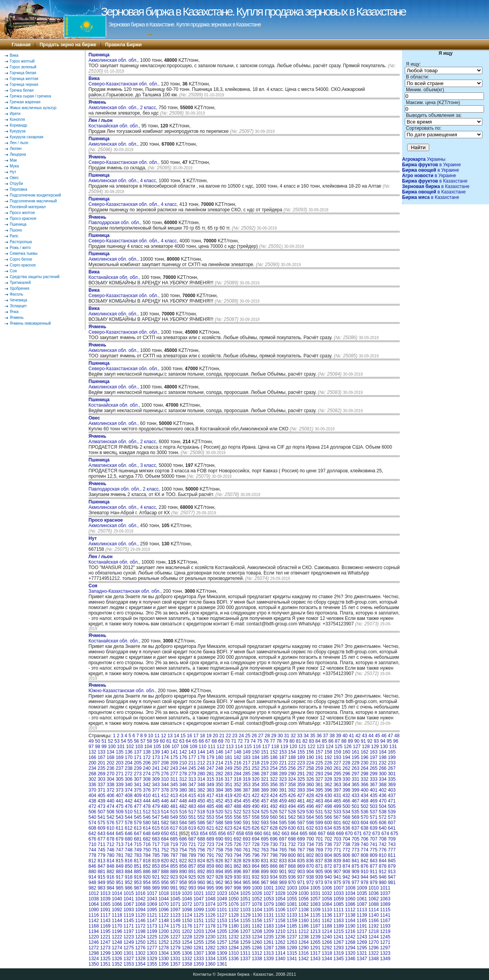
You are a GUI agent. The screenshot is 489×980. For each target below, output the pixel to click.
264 (364, 768)
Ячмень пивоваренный (30, 323)
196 (364, 757)
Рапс (14, 236)
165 (392, 752)
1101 (222, 910)
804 (328, 855)
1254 (187, 942)
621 (210, 828)
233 (392, 763)
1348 (374, 959)
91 (363, 741)
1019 (175, 893)
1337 (245, 959)
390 (274, 790)
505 (392, 806)
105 (157, 747)
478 (147, 806)
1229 (199, 937)
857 (192, 866)
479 (156, 806)
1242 (350, 937)
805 (337, 855)
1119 (129, 915)
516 (183, 812)
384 (219, 790)
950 (111, 883)
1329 (152, 959)
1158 (280, 921)
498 (328, 806)
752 (165, 850)
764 (274, 850)
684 (165, 839)
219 (265, 763)
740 (364, 844)
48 (397, 736)
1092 (117, 910)
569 (355, 817)
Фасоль (16, 294)
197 (374, 757)
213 (210, 763)
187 (283, 757)
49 (91, 741)
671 (358, 834)
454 (238, 801)
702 (328, 839)
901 (283, 872)
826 (219, 861)
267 (392, 768)
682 (147, 839)
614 (147, 828)
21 (222, 736)
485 (210, 806)
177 (192, 757)
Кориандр (18, 125)
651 (174, 834)
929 (229, 877)
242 (165, 768)
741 (374, 844)
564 (310, 817)
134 (111, 752)
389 (265, 790)
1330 (164, 959)
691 (229, 839)
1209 (269, 931)
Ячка (14, 312)
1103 (245, 910)
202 (111, 763)
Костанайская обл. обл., (115, 123)
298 (364, 774)
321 (265, 779)
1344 (327, 959)
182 (238, 757)
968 (274, 883)
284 (238, 774)
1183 (269, 926)
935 (283, 877)
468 (364, 801)
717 (156, 844)
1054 (280, 899)
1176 (187, 926)
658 (240, 834)
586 (201, 823)
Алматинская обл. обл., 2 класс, (124, 439)
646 (129, 834)
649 (156, 834)
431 (337, 795)
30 (280, 736)
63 (182, 741)
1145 (129, 921)
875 (355, 866)
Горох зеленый (23, 67)
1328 (140, 959)
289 (283, 774)
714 (129, 844)
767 (301, 850)
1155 (245, 921)
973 (319, 883)
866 (274, 866)
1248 (117, 942)
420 (238, 795)
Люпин (16, 149)
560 (274, 817)
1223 (129, 937)
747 (120, 850)
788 (183, 855)
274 (147, 774)
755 (192, 850)
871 (319, 866)
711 (101, 844)
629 (283, 828)
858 (201, 866)
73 (247, 741)
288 (274, 774)
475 (120, 806)
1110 (327, 910)
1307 (199, 953)
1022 (210, 893)
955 (156, 883)
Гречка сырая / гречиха (30, 96)
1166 (374, 921)
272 (129, 774)
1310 (234, 953)
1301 (129, 953)
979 (374, 883)
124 (329, 747)
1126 (210, 915)
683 (156, 839)
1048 (210, 899)
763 (265, 850)
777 (392, 850)
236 (111, 768)
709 (392, 839)
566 (328, 817)
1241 (339, 937)
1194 (94, 931)
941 (337, 877)
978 (364, 883)
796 (256, 855)
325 (301, 779)
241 (156, 768)
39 (339, 736)
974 (328, 883)
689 (210, 839)
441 (120, 801)
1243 (362, 937)
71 (233, 741)
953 (138, 883)
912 (383, 872)
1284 (234, 948)
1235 (269, 937)
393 (301, 790)
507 (101, 812)
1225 (152, 937)
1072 (187, 904)
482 (183, 806)
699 (301, 839)
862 (238, 866)
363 (337, 785)
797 (265, 855)
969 (283, 883)
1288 (280, 948)
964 (238, 883)
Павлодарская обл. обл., (116, 220)
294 (328, 774)
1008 (350, 888)
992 (183, 888)
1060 (350, 899)
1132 (280, 915)
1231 (222, 937)
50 (98, 741)
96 (396, 741)
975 (337, 883)
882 (111, 872)
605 (374, 823)
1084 (327, 904)
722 (201, 844)
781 (120, 855)
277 (174, 774)
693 (246, 839)
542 (111, 817)
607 (392, 823)
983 (101, 888)
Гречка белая (22, 90)
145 (210, 752)
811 (392, 855)
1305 (175, 953)
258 (310, 768)
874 (347, 866)
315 (210, 779)
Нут (13, 172)
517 (192, 812)
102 (130, 747)
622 (219, 828)
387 (246, 790)
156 (310, 752)
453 (229, 801)
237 (120, 768)
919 (138, 877)
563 (301, 817)
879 (392, 866)
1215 (339, 931)
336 (92, 785)
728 (256, 844)
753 (174, 850)
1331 (175, 959)
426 (292, 795)
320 (256, 779)
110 (203, 747)
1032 (327, 893)
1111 (339, 910)
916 (111, 877)
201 (101, 763)
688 (201, 839)
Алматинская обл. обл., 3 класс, (124, 463)
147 (229, 752)
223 (301, 763)
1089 (385, 904)
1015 (129, 893)
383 (210, 790)
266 (383, 768)
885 (138, 872)
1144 (117, 921)
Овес (14, 178)
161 (355, 752)
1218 (374, 931)
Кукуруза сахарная (27, 137)
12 (164, 736)
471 (392, 801)
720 (183, 844)
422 (256, 795)
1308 (210, 953)
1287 (269, 948)
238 (129, 768)
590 (238, 823)
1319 (339, 953)
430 (328, 795)
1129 (245, 915)
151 (265, 752)
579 (138, 823)
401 (374, 790)
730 (274, 844)
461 (301, 801)
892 (201, 872)
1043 (152, 899)
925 (192, 877)
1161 (315, 921)
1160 (304, 921)
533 (337, 812)
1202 (187, 931)
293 (319, 774)
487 (229, 806)
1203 (199, 931)
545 (138, 817)
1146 (140, 921)
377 (156, 790)
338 (111, 785)
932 (256, 877)
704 (347, 839)
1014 (117, 893)
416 (201, 795)
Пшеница (18, 224)
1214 (327, 931)
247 (210, 768)
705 (355, 839)
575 (101, 823)
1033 (339, 893)
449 (192, 801)
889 (174, 872)
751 (156, 850)
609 (101, 828)
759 (229, 850)
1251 (152, 942)
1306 (187, 953)
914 (92, 877)
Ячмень (17, 318)
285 (246, 774)
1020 (187, 893)
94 (383, 741)
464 (328, 801)
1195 (105, 931)
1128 (234, 915)
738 (347, 844)
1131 (269, 915)
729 (265, 844)
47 (390, 736)
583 (174, 823)
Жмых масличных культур (33, 108)
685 (174, 839)
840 (347, 861)
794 (238, 855)
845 (392, 861)
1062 (374, 899)
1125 (199, 915)
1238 (304, 937)
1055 (292, 899)
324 (292, 779)
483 (192, 806)
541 (101, 817)
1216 (350, 931)
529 (301, 812)
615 (156, 828)
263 (355, 768)
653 (195, 834)
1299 (105, 953)
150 (256, 752)
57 (143, 741)
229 (355, 763)
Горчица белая (23, 73)
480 (165, 806)
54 (124, 741)
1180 (234, 926)
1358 (187, 964)
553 (210, 817)
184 (256, 757)
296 (347, 774)
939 (319, 877)
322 (274, 779)
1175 (175, 926)
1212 (304, 931)
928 (219, 877)
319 (246, 779)
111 (212, 747)
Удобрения (19, 288)
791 (210, 855)
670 (349, 834)
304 (111, 779)
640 (383, 828)
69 (221, 741)
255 (283, 768)
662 (276, 834)
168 (111, 757)
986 (129, 888)
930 (238, 877)
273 (138, 774)
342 (147, 785)
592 (256, 823)
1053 (269, 899)
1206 (234, 931)
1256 (210, 942)
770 (328, 850)
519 (210, 812)
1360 (210, 964)
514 (165, 812)
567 (337, 817)
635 (337, 828)
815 (120, 861)
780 (111, 855)
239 (138, 768)
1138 (350, 915)
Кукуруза (18, 131)
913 (392, 872)
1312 (257, 953)
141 (174, 752)
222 (292, 763)
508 (111, 812)
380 (183, 790)
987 (138, 888)
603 (355, 823)
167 (101, 757)
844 (383, 861)
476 (129, 806)
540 (92, 817)
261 (337, 768)
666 (313, 834)
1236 (280, 937)
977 (355, 883)
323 (283, 779)
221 (283, 763)
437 (392, 795)
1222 (117, 937)
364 (347, 785)
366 (364, 785)
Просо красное (23, 218)
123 (321, 747)
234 (92, 768)
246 (201, 768)
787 (174, 855)
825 (210, 861)
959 (192, 883)
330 (347, 779)
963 (229, 883)
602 (347, 823)
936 (292, 877)
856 (183, 866)
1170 (117, 926)
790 (201, 855)
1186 (304, 926)
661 (267, 834)
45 (377, 736)
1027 (269, 893)
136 (129, 752)
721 (192, 844)
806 (347, 855)
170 (129, 757)
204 (129, 763)
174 (165, 757)
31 (287, 736)
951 (120, 883)
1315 (292, 953)
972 (310, 883)
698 (292, 839)
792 (219, 855)
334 (383, 779)
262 (347, 768)
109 (193, 747)
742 (383, 844)
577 (120, 823)
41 (351, 736)
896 (238, 872)
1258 (234, 942)
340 (129, 785)
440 (111, 801)
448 (183, 801)
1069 (152, 904)
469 (374, 801)
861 (229, 866)
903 (301, 872)
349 (210, 785)
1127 (222, 915)
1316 (304, 953)
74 (253, 741)
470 (383, 801)
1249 (129, 942)
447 (174, 801)
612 (129, 828)
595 (283, 823)
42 (358, 736)
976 (347, 883)
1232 (234, 937)
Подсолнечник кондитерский (35, 195)
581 (156, 823)
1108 (304, 910)
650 (165, 834)
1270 (374, 942)
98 (98, 747)
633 (319, 828)
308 (147, 779)
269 (101, 774)
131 (393, 747)
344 (165, 785)
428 (310, 795)
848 (111, 866)
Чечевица (18, 300)
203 (120, 763)
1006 (327, 888)
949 (101, 883)
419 (229, 795)
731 (283, 844)
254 (274, 768)
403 (392, 790)
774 (364, 850)
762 (256, 850)
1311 (245, 953)
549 (174, 817)
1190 (350, 926)
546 (147, 817)
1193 (385, 926)
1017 (152, 893)
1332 (187, 959)
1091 (105, 910)
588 (219, 823)
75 (259, 741)
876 (364, 866)
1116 (94, 915)
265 (374, 768)
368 (383, 785)
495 (301, 806)
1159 (292, 921)
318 (238, 779)
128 (366, 747)
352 (238, 785)
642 (92, 834)
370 (92, 790)
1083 (315, 904)
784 (147, 855)
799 (283, 855)
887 (156, 872)
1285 (245, 948)
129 (375, 747)
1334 (210, 959)
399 (355, 790)
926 (201, 877)
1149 (175, 921)
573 (392, 817)
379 (174, 790)
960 (201, 883)
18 (202, 736)
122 (311, 747)
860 (219, 866)
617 (174, 828)
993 (192, 888)
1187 (315, 926)
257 (301, 768)
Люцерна (18, 154)
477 (138, 806)
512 (147, 812)
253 (265, 768)
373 (120, 790)
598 (310, 823)
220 (274, 763)
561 (283, 817)
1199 (152, 931)
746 (111, 850)
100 (112, 747)
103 (139, 747)
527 (283, 812)
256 (292, 768)
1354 (140, 964)
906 (328, 872)
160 (347, 752)
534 (347, 812)
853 (156, 866)
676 (92, 839)
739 (355, 844)
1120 (140, 915)
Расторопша (21, 242)
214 (219, 763)
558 (256, 817)
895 (229, 872)
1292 (327, 948)
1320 (350, 953)
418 (219, 795)
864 (256, 866)
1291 (315, 948)
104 (148, 747)
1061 (362, 899)
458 (274, 801)
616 (165, 828)
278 (183, 774)
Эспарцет (18, 306)
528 (292, 812)
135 (120, 752)
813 (101, 861)
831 (265, 861)
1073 (199, 904)
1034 (350, 893)
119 (284, 747)
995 (210, 888)
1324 (94, 959)
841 (355, 861)
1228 (187, 937)
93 (376, 741)
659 (249, 834)
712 (111, 844)
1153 (222, 921)
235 (101, 768)
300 (383, 774)
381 (192, 790)
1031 (315, 893)
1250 (140, 942)
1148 (164, 921)
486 (219, 806)
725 (229, 844)
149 (246, 752)
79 (285, 741)
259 (319, 768)
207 (156, 763)
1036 (374, 893)
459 (283, 801)
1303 (152, 953)
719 (174, 844)
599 (319, 823)
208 (165, 763)
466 (347, 801)
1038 (94, 899)
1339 (269, 959)
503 (374, 806)
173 (156, 757)
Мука (14, 166)
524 (256, 812)
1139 (362, 915)
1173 (152, 926)
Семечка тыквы (24, 253)
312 (183, 779)
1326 (117, 959)
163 (374, 752)
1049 (222, 899)
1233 (245, 937)
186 (274, 757)
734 (310, 844)
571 (374, 817)
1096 (164, 910)
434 (364, 795)
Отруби (16, 184)
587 (210, 823)
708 (383, 839)
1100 (210, 910)
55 (130, 741)
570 (364, 817)
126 (348, 747)
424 (274, 795)
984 (111, 888)
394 (310, 790)
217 (246, 763)
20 (215, 736)
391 (283, 790)
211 (192, 763)
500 (347, 806)
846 (92, 866)
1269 (362, 942)
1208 (257, 931)
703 (337, 839)
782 (129, 855)
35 (313, 736)
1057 (315, 899)
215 (229, 763)
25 (248, 736)
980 (383, 883)
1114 (374, 910)
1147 (152, 921)
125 (338, 747)
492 (274, 806)
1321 (362, 953)
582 (165, 823)
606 (383, 823)
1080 (280, 904)
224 (310, 763)
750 (147, 850)
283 (229, 774)
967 (265, 883)
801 (301, 855)
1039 (105, 899)
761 (246, 850)
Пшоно (16, 230)
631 (301, 828)
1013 (105, 893)
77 (273, 741)
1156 (257, 921)
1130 (257, 915)
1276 (140, 948)
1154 (234, 921)
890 (183, 872)
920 (147, 877)
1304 (164, 953)
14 (176, 736)
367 (374, 785)
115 (248, 747)
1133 (292, 915)
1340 (280, 959)
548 (165, 817)
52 (110, 741)
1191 (362, 926)
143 (192, 752)
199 (392, 757)
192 (328, 757)
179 (210, 757)
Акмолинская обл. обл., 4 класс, (124, 178)
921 (156, 877)
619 (192, 828)
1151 (199, 921)
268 (92, 774)
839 (337, 861)
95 (389, 741)
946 (383, 877)
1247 (105, 942)
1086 (350, 904)
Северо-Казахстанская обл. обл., (125, 81)
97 (91, 747)
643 (101, 834)
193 (337, 757)
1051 (245, 899)
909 (355, 872)
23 (235, 736)
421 (246, 795)
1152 (210, 921)
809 (374, 855)
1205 (222, 931)
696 (274, 839)
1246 (94, 942)
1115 (385, 910)
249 (229, 768)
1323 (385, 953)
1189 (339, 926)
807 (355, 855)
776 (383, 850)
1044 (164, 899)
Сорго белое (21, 259)
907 (337, 872)
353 (246, 785)
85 (324, 741)
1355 (152, 964)
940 (328, 877)
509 (120, 812)
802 (310, 855)
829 (246, 861)
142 (183, 752)
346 (183, 785)
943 (355, 877)
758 (219, 850)
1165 (362, 921)
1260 (257, 942)
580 (147, 823)
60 (162, 741)
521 (229, 812)
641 (392, 828)
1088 (374, 904)
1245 (385, 937)
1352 (117, 964)
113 (230, 747)
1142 (94, 921)
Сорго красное (23, 265)
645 (120, 834)
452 (219, 801)
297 (355, 774)
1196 (117, 931)
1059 (339, 899)
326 (310, 779)
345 (174, 785)
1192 (374, 926)
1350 (94, 964)
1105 (269, 910)
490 (256, 806)
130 (384, 747)
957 (174, 883)
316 (219, 779)
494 (292, 806)
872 (328, 866)
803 (319, 855)
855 (174, 866)
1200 (164, 931)
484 (201, 806)
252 (256, 768)
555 (229, 817)
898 (256, 872)
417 (210, 795)
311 (174, 779)
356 (274, 785)
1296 (374, 948)
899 (265, 872)
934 (274, 877)
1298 (94, 953)
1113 (362, 910)
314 (201, 779)
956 (165, 883)
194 (347, 757)
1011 (385, 888)
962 (219, 883)
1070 (164, 904)
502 (364, 806)
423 (265, 795)
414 (183, 795)
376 (147, 790)
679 (120, 839)
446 (165, 801)
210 (183, 763)
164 (383, 752)
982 (92, 888)
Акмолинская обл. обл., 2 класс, (124, 105)
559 (265, 817)
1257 (222, 942)
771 (337, 850)
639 (374, 828)
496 (310, 806)
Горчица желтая (24, 79)
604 (364, 823)
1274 (117, 948)
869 (301, 866)
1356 (164, 964)
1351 (105, 964)
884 (129, 872)
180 (219, 757)
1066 (117, 904)
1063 (385, 899)
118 (275, 747)
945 (374, 877)
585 (192, 823)
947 (392, 877)
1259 (245, 942)
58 (149, 741)
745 (101, 850)
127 (357, 747)
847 (101, 866)
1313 (269, 953)
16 (190, 736)
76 (266, 741)
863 (246, 866)
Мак (13, 160)
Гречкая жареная (25, 102)
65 (195, 741)
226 (328, 763)
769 (319, 850)
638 (364, 828)
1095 (152, 910)
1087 (362, 904)
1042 (140, 899)
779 (101, 855)
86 (331, 741)
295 (337, 774)
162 (364, 752)
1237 (292, 937)
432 (347, 795)
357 (283, 785)
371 (101, 790)
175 (174, 757)
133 (101, 752)
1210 (280, 931)
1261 (269, 942)
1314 (280, 953)
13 (170, 736)
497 (319, 806)
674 (385, 834)
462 (310, 801)
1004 (304, 888)
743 (392, 844)
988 (147, 888)
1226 (164, 937)
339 (120, 785)
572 (383, 817)
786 (165, 855)
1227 (175, 937)
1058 (327, 899)
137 (138, 752)
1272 (94, 948)
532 (328, 812)
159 (337, 752)
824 (201, 861)
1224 (140, 937)
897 (246, 872)
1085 (339, 904)
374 (129, 790)
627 (265, 828)
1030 (304, 893)
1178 (210, 926)
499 (337, 806)
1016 (140, 893)
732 (292, 844)
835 (301, 861)
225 (319, 763)
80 (292, 741)
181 (229, 757)
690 (219, 839)
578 (129, 823)
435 (374, 795)
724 (219, 844)
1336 (234, 959)
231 (374, 763)
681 (138, 839)
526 (274, 812)
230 (364, 763)
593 (265, 823)
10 (150, 736)
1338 (257, 959)
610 (111, 828)
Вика (14, 55)
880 (92, 872)
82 (305, 741)
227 (337, 763)
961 (210, 883)
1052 (257, 899)
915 (101, 877)
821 (174, 861)
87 (337, 741)
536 (364, 812)
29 (274, 736)
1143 (105, 921)
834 (292, 861)
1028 (280, 893)
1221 (105, 937)
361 (319, 785)
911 (374, 872)
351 (229, 785)
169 (120, 757)
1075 (222, 904)
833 (283, 861)
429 (319, 795)
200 (92, 763)
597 (301, 823)
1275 (129, 948)
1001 (269, 888)
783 (138, 855)
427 (301, 795)
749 (138, 850)
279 (192, 774)
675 (394, 834)
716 (147, 844)
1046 (187, 899)
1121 (152, 915)
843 (374, 861)
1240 (327, 937)
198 (383, 757)
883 (120, 872)
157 (319, 752)
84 (318, 741)
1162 (327, 921)
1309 (222, 953)
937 (301, 877)
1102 (234, 910)
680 (129, 839)
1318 (327, 953)
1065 (105, 904)
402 (383, 790)
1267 (339, 942)
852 (147, 866)
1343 (315, 959)
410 (147, 795)
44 (371, 736)
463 (319, 801)
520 (219, 812)
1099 (199, 910)
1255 (199, 942)
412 (165, 795)
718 (165, 844)
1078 (257, 904)
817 (138, 861)
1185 (292, 926)
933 (265, 877)
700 (310, 839)
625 (246, 828)
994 (201, 888)
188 (292, 757)
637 (355, 828)
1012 (94, 893)
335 (392, 779)
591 (246, 823)
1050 (234, 899)
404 (92, 795)
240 (147, 768)
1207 (245, 931)
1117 (105, 915)
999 (246, 888)
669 (340, 834)
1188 (327, 926)
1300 (117, 953)
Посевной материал (28, 207)
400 (364, 790)
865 (265, 866)
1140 (374, 915)
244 (183, 768)
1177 (199, 926)
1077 (245, 904)
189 (301, 757)
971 (301, 883)
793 (229, 855)
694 (256, 839)
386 (238, 790)
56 (136, 741)
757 (210, 850)
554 (219, 817)
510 (129, 812)
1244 (374, 937)
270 (111, 774)
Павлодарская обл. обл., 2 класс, (125, 486)
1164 (350, 921)
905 (319, 872)
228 (347, 763)
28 (267, 736)
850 (129, 866)
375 (138, 790)
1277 (152, 948)
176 (183, 757)
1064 (94, 904)
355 (265, 785)
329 (337, 779)
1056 (304, 899)
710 (92, 844)
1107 (292, 910)
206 (147, 763)
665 (303, 834)
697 (283, 839)
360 (310, 785)
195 (355, 757)
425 (283, 795)
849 (120, 866)
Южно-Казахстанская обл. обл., (123, 688)
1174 (164, 926)
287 (265, 774)
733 (301, 844)
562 (292, 817)
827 (229, 861)
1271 (385, 942)
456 (256, 801)
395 (319, 790)
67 (208, 741)
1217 (362, 931)
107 (175, 747)
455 (246, 801)
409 (138, 795)
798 (274, 855)
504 (383, 806)
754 (183, 850)
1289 (292, 948)
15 (183, 736)
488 (238, 806)
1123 (175, 915)
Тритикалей (20, 283)
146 (219, 752)
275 (156, 774)
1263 (292, 942)
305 (120, 779)
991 (174, 888)
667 (322, 834)
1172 (140, 926)
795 (246, 855)
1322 (374, 953)
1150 (187, 921)
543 (120, 817)
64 (188, 741)
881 (101, 872)
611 (120, 828)
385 (229, 790)
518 (201, 812)
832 (274, 861)
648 (147, 834)
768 (310, 850)
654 (204, 834)
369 (392, 785)
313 (192, 779)
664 (295, 834)
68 (214, 741)
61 (169, 741)
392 (292, 790)
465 (337, 801)
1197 (129, 931)
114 (239, 747)
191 (319, 757)
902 (292, 872)
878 (383, 866)
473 (101, 806)
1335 (222, 959)
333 (374, 779)
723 (210, 844)
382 (201, 790)
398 (347, 790)
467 (355, 801)
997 (229, 888)
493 (283, 806)
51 (104, 741)
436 (383, 795)
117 (266, 747)
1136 (327, 915)
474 (111, 806)
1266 (327, 942)
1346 (350, 959)
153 (283, 752)
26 (254, 736)
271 (120, 774)
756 (201, 850)
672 (367, 834)
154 (292, 752)
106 (166, 747)
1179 (222, 926)
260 (328, 768)
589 (229, 823)
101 (121, 747)
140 (165, 752)
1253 (175, 942)
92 (370, 741)
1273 (105, 948)
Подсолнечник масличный (33, 201)
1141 (385, 915)
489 (246, 806)
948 (92, 883)
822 (183, 861)
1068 (140, 904)
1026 (257, 893)
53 (117, 741)
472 (92, 806)
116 (257, 747)
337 (101, 785)
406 (111, 795)
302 (92, 779)
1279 (175, 948)
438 (92, 801)
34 (306, 736)
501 (355, 806)
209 (174, 763)
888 (165, 872)
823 (192, 861)
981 (392, 883)
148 (238, 752)
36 (319, 736)
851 (138, 866)
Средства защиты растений (35, 277)
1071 (175, 904)
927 (210, 877)
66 (201, 741)
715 (138, 844)
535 (355, 812)
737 (337, 844)
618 (183, 828)
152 (274, 752)
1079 (269, 904)
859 (210, 866)
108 (184, 747)
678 (111, 839)
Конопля (17, 119)
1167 (385, 921)
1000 (257, 888)
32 (293, 736)
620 (201, 828)
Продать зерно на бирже (68, 45)
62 (175, 741)
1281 (199, 948)
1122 (164, 915)
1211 (292, 931)
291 (301, 774)
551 (192, 817)
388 (256, 790)
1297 (385, 948)
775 (374, 850)
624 (238, 828)
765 (283, 850)
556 (238, 817)
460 (292, 801)
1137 (339, 915)
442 (129, 801)
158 (328, 752)
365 (355, 785)
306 (129, 779)
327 (319, 779)
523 (246, 812)
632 (310, 828)
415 (192, 795)
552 (201, 817)
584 (183, 823)
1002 (280, 888)
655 (213, 834)
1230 (210, 937)
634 (328, 828)
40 (345, 736)
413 (174, 795)
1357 (175, 964)
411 (156, 795)
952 (129, 883)
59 (156, 741)
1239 (315, 937)
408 (129, 795)
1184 (280, 926)
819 (156, 861)
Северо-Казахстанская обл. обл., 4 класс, (134, 202)
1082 (304, 904)
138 (147, 752)
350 (219, 785)
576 (111, 823)
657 (231, 834)
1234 (257, 937)
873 (337, 866)
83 (311, 741)
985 (120, 888)
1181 (245, 926)
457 (265, 801)
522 (238, 812)
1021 (199, 893)
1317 (315, 953)
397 (337, 790)
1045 (175, 899)
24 (241, 736)
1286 (257, 948)
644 (111, 834)
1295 (362, 948)
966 (256, 883)
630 (292, 828)
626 (256, 828)
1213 (315, 931)
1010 (374, 888)
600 (328, 823)
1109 (315, 910)
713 (120, 844)
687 (192, 839)
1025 (245, 893)
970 (292, 883)
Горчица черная (24, 84)
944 (364, 877)
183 (246, 757)
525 (265, 812)
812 (92, 861)
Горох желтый (22, 61)
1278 (164, 948)
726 (238, 844)
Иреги (15, 114)
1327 (129, 959)
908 (347, 872)
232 (383, 763)
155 (301, 752)
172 (147, 757)
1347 (362, 959)
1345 (339, 959)
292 (310, 774)
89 (350, 741)
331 (355, 779)
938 (310, 877)
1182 (257, 926)
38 (332, 736)
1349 (385, 959)
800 (292, 855)
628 (274, 828)
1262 (280, 942)
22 (228, 736)
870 (310, 866)
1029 (292, 893)
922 (165, 877)
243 (174, 768)
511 (138, 812)
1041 (129, 899)
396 (328, 790)
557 (246, 817)
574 (92, 823)
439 (101, 801)
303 (101, 779)
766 (292, 850)
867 (283, 866)
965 (246, 883)
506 (92, 812)
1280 (187, 948)
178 (201, 757)
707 (374, 839)
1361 (222, 964)
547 (156, 817)
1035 (362, 893)
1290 (304, 948)
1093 (129, 910)
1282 (210, 948)
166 (92, 757)
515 (174, 812)
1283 (222, 948)
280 (201, 774)
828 (238, 861)
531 (319, 812)
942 (347, 877)
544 (129, 817)
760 (238, 850)
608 (92, 828)
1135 (315, 915)
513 (156, 812)
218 (256, 763)
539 (392, 812)
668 (331, 834)
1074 (210, 904)
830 (256, 861)
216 (238, 763)
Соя (13, 271)
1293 (339, 948)
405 (101, 795)
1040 (117, 899)
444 (147, 801)
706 (364, 839)
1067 (129, 904)
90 (357, 741)
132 (92, 752)
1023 (222, 893)
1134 (304, 915)
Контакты (202, 974)
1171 (129, 926)
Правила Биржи (123, 45)
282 (219, 774)
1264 (304, 942)
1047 (199, 899)
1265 (315, 942)
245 (192, 768)
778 (92, 855)
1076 (234, 904)
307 (138, 779)
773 (355, 850)
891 (192, 872)
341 (138, 785)
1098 (187, 910)
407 (120, 795)
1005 (315, 888)
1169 (105, 926)
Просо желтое (22, 213)
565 (319, 817)
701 (319, 839)
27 (261, 736)
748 (129, 850)
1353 (129, 964)
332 (364, 779)
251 (246, 768)
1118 (117, 915)
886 (147, 872)
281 (210, 774)
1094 (140, 910)
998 (238, 888)
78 (279, 741)
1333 (199, 959)
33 (299, 736)
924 (183, 877)
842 (364, 861)
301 (392, 774)
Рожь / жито (20, 248)
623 (229, 828)
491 (265, 806)
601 (337, 823)
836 (310, 861)
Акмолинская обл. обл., (114, 57)
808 (364, 855)
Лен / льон (19, 143)
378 (165, 790)
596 (292, 823)
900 (274, 872)
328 (328, 779)
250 (238, 768)
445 (156, 801)
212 (201, 763)
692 (238, 839)
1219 (385, 931)
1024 (234, 893)
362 (328, 785)
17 (196, 736)
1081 (292, 904)
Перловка (18, 189)
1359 (199, 964)
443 (138, 801)
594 (274, 823)
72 (240, 741)
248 (219, 768)
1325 (105, 959)
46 (384, 736)
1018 (164, 893)
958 (183, 883)
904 (310, 872)
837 (319, 861)
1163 (339, 921)
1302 (140, 953)
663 (286, 834)
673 (376, 834)
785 (156, 855)
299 (374, 774)
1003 (292, 888)
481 (174, 806)
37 (325, 736)
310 (165, 779)
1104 (257, 910)
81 (299, 741)
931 (246, 877)
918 (129, 877)
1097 (175, 910)
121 (302, 747)
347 (192, 785)
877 (374, 866)
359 (301, 785)
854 (165, 866)
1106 (280, 910)
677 (101, 839)
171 (138, 757)
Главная (21, 45)
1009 (362, 888)
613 (138, 828)
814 (111, 861)
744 (92, 850)
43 (365, 736)
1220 (94, 937)
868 (292, 866)
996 (219, 888)
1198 (140, 931)
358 (292, 785)
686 (183, 839)
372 (111, 790)
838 (328, 861)
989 (156, 888)
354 (256, 785)
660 (258, 834)
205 (138, 763)
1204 (210, 931)
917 (120, 877)
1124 (187, 915)
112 (221, 747)
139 (156, 752)
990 (165, 888)
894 (219, 872)
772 (347, 850)
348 (201, 785)
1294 (350, 948)
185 (265, 757)
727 (246, 844)
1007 (339, 888)
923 (174, 877)
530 (310, 812)
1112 (350, 910)
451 (210, 801)
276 (165, 774)
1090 (94, 910)
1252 (164, 942)
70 (227, 741)
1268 (350, 942)
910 (364, 872)
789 (192, 855)
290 (292, 774)
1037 (385, 893)
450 (201, 801)
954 (147, 883)
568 (347, 817)
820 (165, 861)
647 (138, 834)
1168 (94, 926)
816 (129, 861)
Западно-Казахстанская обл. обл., (126, 588)
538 (383, 812)
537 (374, 812)
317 (229, 779)
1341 (292, 959)
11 (157, 736)
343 (156, 785)
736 (328, 844)
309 (156, 779)
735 (319, 844)
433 (355, 795)
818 (147, 861)
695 (265, 839)
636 (347, 828)
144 (201, 752)
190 (310, 757)
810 (383, 855)
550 (183, 817)
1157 (269, 921)
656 (222, 834)
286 (256, 774)
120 (293, 747)
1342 (304, 959)
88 (344, 741)
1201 (175, 931)
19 (209, 736)
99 (104, 747)
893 (210, 872)
